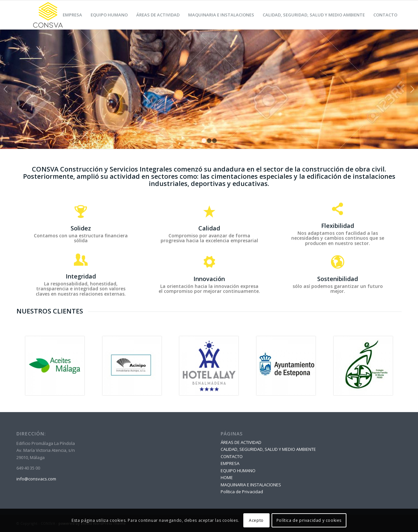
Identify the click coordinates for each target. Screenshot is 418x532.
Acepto (256, 520)
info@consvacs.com (36, 479)
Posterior (412, 89)
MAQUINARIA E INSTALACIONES (251, 485)
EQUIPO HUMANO (238, 471)
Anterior (6, 89)
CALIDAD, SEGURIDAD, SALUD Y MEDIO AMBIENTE (268, 449)
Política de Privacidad (242, 492)
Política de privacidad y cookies (309, 520)
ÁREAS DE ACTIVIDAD (241, 442)
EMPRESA (230, 463)
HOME (227, 477)
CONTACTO (232, 456)
